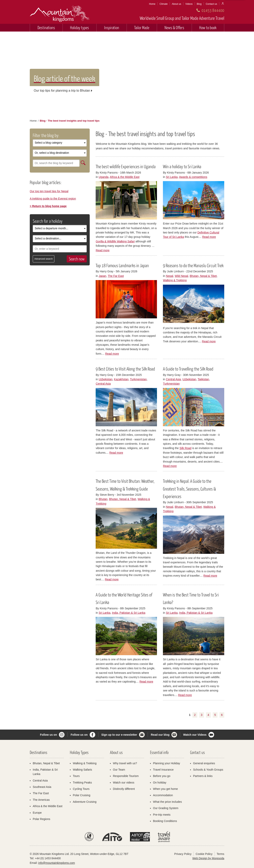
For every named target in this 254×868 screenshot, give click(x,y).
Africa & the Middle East (125, 177)
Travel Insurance (163, 770)
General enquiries (204, 763)
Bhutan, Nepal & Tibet (203, 276)
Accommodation (163, 795)
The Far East (116, 276)
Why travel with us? (125, 763)
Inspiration (112, 27)
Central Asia (103, 384)
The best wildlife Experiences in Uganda (126, 166)
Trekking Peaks (82, 783)
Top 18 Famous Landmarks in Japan (122, 265)
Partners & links (203, 776)
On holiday (160, 783)
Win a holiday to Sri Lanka (182, 166)
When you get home (165, 789)
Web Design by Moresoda (208, 858)
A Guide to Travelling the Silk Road (188, 369)
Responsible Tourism (126, 776)
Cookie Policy (204, 854)
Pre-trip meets (162, 815)
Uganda (103, 177)
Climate (164, 4)
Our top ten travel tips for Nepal (49, 191)
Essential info (159, 752)
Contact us (211, 4)
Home (152, 4)
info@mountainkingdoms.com (57, 863)
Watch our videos (124, 783)
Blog (199, 4)
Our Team (119, 770)
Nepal (170, 276)
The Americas (41, 800)
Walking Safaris (82, 770)
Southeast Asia (42, 787)
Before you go (162, 776)
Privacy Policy (183, 854)
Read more (102, 250)
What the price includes (167, 802)
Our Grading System (166, 808)
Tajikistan (203, 379)
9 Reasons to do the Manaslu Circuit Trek (193, 265)
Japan (102, 276)
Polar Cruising (82, 795)
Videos (189, 4)
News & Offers (174, 27)
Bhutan (103, 499)
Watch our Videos (195, 735)
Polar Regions (41, 819)
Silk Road (186, 448)
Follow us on (48, 735)
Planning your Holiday (166, 763)
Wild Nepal (181, 276)
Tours (76, 776)
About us (177, 4)
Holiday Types (79, 752)
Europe (37, 813)
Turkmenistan (138, 379)
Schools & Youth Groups (208, 770)
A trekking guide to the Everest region (53, 199)
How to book (208, 27)
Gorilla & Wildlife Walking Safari (115, 241)
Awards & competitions (193, 177)
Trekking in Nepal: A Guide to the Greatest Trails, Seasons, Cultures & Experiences (189, 489)
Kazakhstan (121, 379)
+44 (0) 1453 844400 (48, 858)
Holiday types (79, 27)
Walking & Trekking (175, 280)
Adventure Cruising (85, 802)
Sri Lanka (172, 177)
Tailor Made (142, 27)
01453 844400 (213, 10)
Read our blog (160, 735)
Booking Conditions (165, 821)
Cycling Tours (81, 789)
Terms (220, 854)
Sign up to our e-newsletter (119, 735)
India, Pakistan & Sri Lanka (129, 613)
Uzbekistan (105, 379)
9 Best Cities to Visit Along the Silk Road (125, 369)
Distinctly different (124, 789)
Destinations (46, 27)
